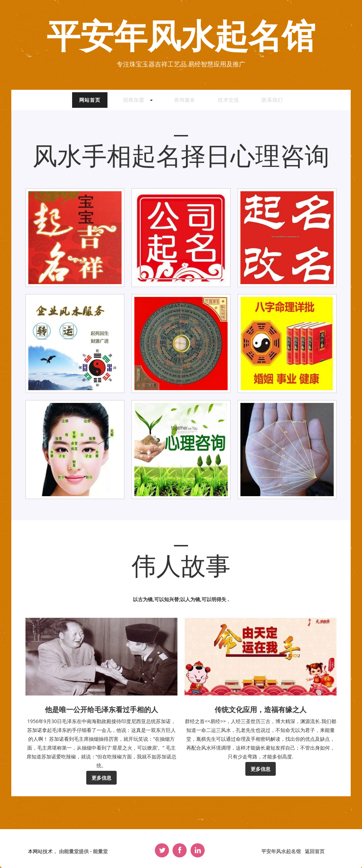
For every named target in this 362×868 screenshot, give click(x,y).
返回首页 (315, 851)
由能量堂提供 (75, 851)
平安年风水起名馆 (181, 37)
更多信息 (101, 778)
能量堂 (100, 851)
